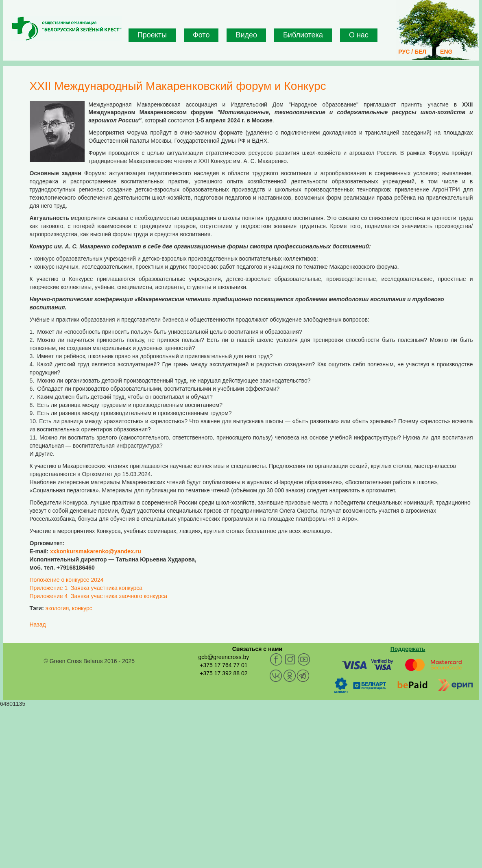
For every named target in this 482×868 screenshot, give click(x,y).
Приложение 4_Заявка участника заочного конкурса (99, 596)
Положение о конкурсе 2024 (67, 580)
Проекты (152, 35)
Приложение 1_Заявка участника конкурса (86, 588)
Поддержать (408, 649)
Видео (246, 35)
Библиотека (303, 35)
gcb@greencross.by (224, 657)
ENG (446, 52)
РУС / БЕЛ (412, 52)
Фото (201, 35)
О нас (359, 35)
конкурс (82, 608)
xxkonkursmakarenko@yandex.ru (96, 551)
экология (57, 608)
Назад (38, 624)
